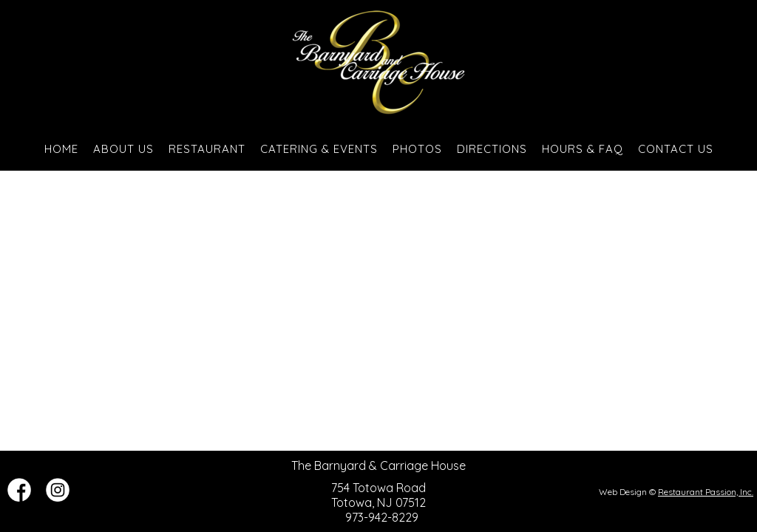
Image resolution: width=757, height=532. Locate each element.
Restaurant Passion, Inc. (706, 492)
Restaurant (207, 149)
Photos (417, 149)
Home (61, 149)
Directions (492, 149)
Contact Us (676, 149)
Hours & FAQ (583, 149)
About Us (123, 149)
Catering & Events (319, 149)
